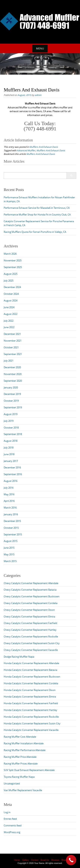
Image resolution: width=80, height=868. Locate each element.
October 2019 (11, 401)
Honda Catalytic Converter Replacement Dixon (30, 690)
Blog (64, 860)
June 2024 (9, 307)
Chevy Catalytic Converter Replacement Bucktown (32, 596)
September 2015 (13, 534)
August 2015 (11, 541)
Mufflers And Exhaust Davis (44, 147)
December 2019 (12, 394)
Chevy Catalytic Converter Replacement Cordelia (31, 603)
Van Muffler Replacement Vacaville (23, 790)
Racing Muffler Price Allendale (20, 757)
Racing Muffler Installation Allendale (24, 743)
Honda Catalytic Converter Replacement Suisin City (32, 723)
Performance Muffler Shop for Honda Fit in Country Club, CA (37, 215)
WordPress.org (12, 832)
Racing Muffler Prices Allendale (21, 764)
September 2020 (13, 381)
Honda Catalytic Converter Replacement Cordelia (31, 683)
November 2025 (13, 260)
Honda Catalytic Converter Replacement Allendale (31, 663)
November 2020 (13, 374)
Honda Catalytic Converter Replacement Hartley (30, 710)
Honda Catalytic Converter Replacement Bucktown (32, 677)
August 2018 (11, 441)
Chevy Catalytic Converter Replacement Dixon (29, 610)
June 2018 (9, 454)
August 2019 (11, 414)
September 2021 (13, 354)
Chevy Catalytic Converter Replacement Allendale (31, 583)
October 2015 (11, 528)
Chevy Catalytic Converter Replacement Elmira (29, 617)
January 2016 (11, 514)
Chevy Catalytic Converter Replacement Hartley (30, 630)
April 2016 (9, 501)
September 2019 (13, 407)
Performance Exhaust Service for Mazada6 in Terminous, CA (37, 208)
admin (38, 95)
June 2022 (9, 327)
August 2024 (11, 301)
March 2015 (10, 561)
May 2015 (9, 554)
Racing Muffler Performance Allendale (25, 750)
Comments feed (13, 825)
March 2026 (10, 254)
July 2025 (9, 281)
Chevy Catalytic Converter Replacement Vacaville (31, 650)
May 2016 (9, 494)
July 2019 (9, 421)
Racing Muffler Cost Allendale (20, 737)
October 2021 (11, 347)
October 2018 (11, 428)
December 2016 (12, 467)
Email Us (45, 860)
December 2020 (12, 367)
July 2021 (9, 361)
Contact (35, 860)
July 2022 (9, 321)
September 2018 (13, 434)
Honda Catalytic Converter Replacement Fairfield (31, 703)
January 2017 (11, 461)
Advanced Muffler (26, 150)
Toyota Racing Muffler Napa (19, 777)
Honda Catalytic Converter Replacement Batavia (30, 670)
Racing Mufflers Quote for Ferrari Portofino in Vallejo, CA (35, 232)
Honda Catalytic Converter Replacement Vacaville (31, 730)
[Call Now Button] (71, 860)
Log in (7, 812)
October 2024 (11, 294)
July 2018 (9, 448)
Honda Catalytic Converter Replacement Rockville (31, 717)
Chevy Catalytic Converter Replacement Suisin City (32, 643)
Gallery (26, 860)
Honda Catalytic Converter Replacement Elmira (30, 697)
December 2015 (12, 521)
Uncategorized (12, 783)
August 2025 (11, 274)
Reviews (55, 860)
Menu (40, 48)
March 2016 (10, 508)
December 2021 (12, 334)
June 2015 (9, 548)
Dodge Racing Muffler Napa (19, 657)
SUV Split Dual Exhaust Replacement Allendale (29, 770)
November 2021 (13, 341)
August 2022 (11, 314)
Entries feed (10, 819)
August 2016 (11, 481)
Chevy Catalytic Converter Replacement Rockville (31, 636)
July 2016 (9, 488)
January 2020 (11, 387)
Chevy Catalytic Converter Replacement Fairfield (30, 623)
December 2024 (12, 287)
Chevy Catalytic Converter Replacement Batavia (30, 590)
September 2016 (13, 474)
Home (17, 860)
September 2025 (13, 267)
